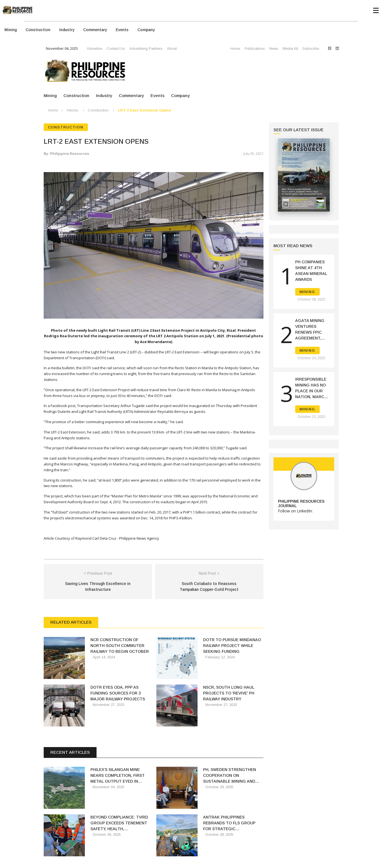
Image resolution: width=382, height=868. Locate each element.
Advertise (94, 49)
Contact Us (116, 49)
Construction (38, 30)
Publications (255, 49)
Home (235, 49)
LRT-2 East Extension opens (145, 110)
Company (146, 30)
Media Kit (290, 49)
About (172, 49)
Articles (72, 110)
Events (122, 30)
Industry (67, 30)
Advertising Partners (146, 49)
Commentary (95, 30)
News (274, 49)
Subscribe (311, 49)
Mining (11, 30)
